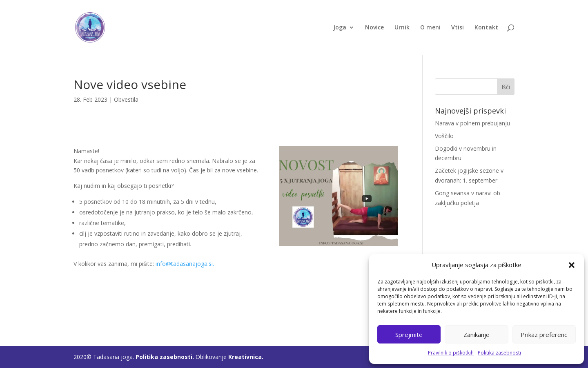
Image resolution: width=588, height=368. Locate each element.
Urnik (402, 28)
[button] (572, 265)
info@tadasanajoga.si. (184, 264)
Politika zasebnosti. (166, 357)
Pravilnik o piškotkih (451, 353)
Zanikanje (477, 335)
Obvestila (126, 99)
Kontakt (486, 28)
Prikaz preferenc (544, 335)
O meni (430, 28)
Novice (374, 28)
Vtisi (458, 28)
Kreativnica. (246, 357)
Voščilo (444, 136)
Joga (340, 28)
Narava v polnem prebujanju (472, 123)
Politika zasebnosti (499, 353)
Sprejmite (409, 335)
